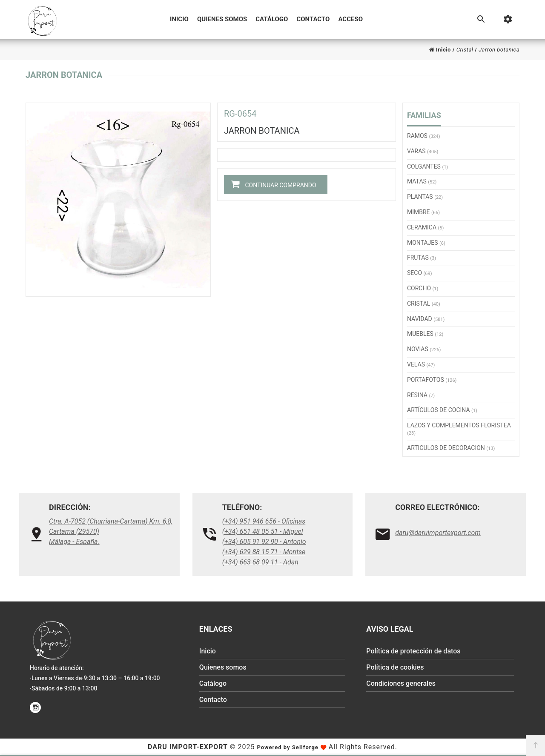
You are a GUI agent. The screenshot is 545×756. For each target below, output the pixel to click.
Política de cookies (395, 667)
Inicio (179, 19)
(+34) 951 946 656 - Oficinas (264, 521)
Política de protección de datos (413, 651)
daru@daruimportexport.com (438, 533)
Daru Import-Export (188, 747)
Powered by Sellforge (287, 747)
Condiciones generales (401, 683)
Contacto (313, 19)
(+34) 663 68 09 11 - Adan (260, 562)
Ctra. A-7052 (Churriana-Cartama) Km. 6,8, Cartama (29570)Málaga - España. (111, 531)
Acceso (350, 19)
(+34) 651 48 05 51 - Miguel (263, 531)
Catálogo (272, 19)
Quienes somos (222, 19)
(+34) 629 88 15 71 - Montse (264, 552)
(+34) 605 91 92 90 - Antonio (264, 542)
